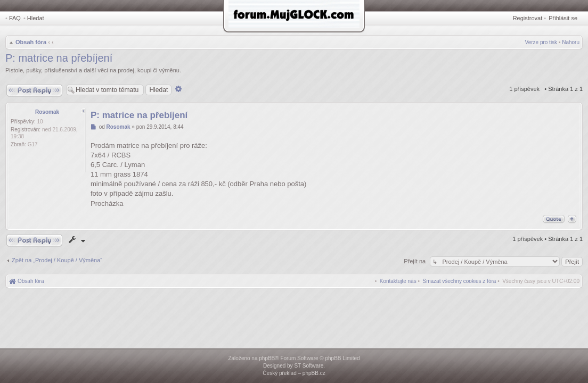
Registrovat (528, 18)
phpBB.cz (314, 373)
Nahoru (571, 42)
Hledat (36, 18)
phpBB (267, 358)
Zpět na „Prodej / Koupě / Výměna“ (57, 260)
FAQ (15, 18)
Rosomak (47, 112)
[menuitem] (460, 281)
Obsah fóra (31, 42)
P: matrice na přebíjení (59, 58)
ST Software (309, 366)
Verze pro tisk (541, 42)
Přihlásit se (563, 18)
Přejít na (415, 261)
